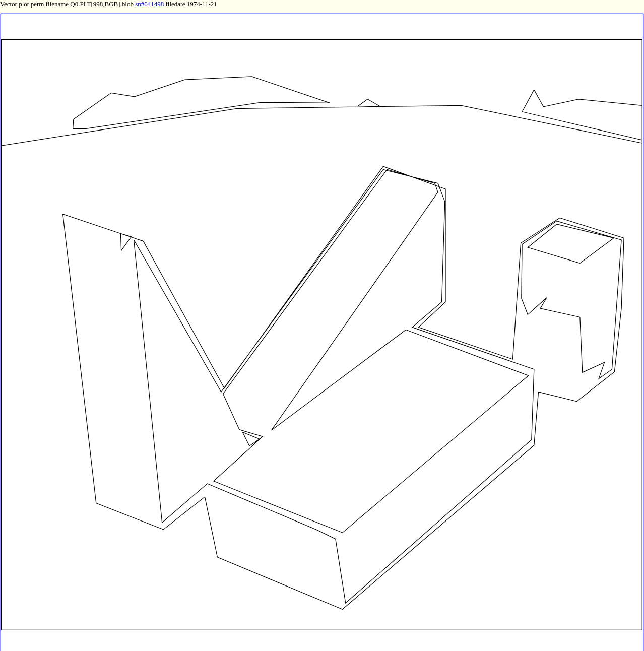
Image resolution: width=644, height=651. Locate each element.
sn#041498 (149, 4)
